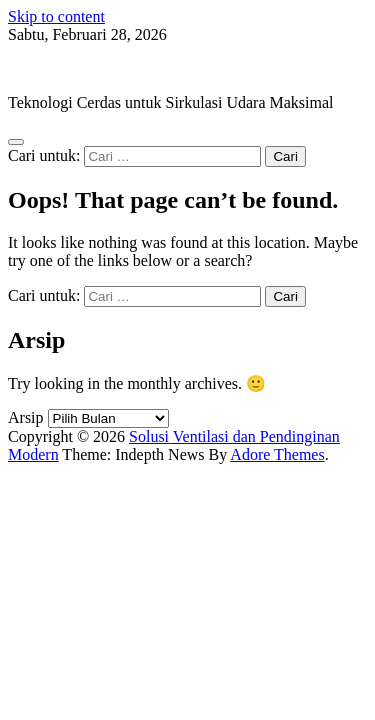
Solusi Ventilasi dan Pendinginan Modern (140, 68)
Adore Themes (277, 454)
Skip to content (56, 16)
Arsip (26, 417)
